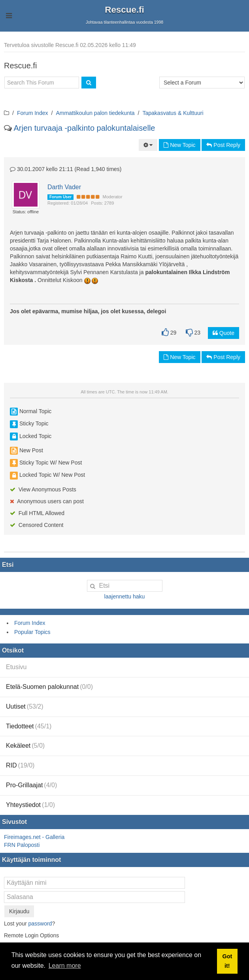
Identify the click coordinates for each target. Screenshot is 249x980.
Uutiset (25, 706)
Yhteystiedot (30, 805)
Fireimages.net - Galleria (34, 837)
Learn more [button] (65, 966)
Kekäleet (25, 746)
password (40, 924)
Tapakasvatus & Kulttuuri (173, 113)
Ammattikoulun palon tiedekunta (95, 113)
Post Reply (223, 145)
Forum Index (33, 113)
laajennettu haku (125, 596)
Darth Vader (64, 187)
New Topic (179, 145)
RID (20, 765)
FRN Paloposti (22, 845)
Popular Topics (32, 632)
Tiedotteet (29, 726)
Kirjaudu (19, 911)
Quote (224, 333)
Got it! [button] (227, 961)
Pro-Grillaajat (31, 785)
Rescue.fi (124, 10)
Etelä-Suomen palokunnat (49, 687)
